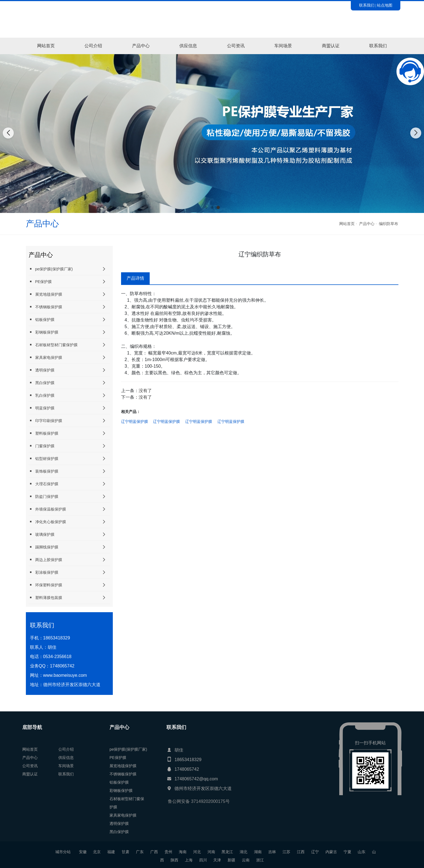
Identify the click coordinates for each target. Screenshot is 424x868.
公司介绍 (93, 46)
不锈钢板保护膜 (45, 307)
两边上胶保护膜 (45, 560)
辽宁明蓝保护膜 (135, 421)
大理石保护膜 (43, 484)
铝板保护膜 (42, 319)
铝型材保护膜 (43, 458)
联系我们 (367, 5)
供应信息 (188, 46)
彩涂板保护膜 (43, 572)
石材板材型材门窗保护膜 (53, 345)
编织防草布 (389, 224)
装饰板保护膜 (43, 471)
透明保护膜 (42, 370)
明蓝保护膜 (42, 408)
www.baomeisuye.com (65, 675)
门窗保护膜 (42, 446)
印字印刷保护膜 (45, 421)
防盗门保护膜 (43, 496)
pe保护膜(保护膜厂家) (51, 269)
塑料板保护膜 (43, 433)
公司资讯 (236, 46)
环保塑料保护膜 (45, 585)
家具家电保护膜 (45, 357)
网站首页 (46, 46)
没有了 (145, 391)
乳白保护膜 (42, 395)
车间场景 (283, 46)
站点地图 (385, 5)
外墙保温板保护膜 (47, 509)
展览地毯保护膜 (45, 294)
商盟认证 (331, 46)
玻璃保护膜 (42, 534)
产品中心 (141, 46)
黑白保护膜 (42, 383)
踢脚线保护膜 (43, 547)
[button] (206, 207)
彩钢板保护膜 (43, 332)
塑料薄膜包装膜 (45, 597)
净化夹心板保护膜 (47, 522)
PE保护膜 (40, 282)
